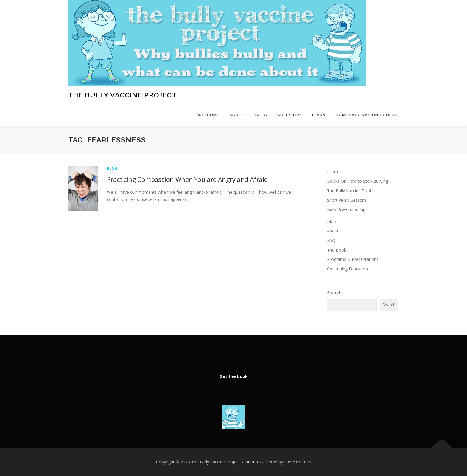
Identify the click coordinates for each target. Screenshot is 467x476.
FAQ (331, 240)
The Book (337, 250)
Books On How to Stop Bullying (358, 181)
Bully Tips (290, 115)
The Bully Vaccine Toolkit (351, 191)
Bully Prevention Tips (347, 209)
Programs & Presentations (353, 259)
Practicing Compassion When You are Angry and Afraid (187, 179)
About (237, 115)
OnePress (254, 462)
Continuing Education (347, 269)
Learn (319, 115)
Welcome (208, 115)
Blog (261, 115)
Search (334, 293)
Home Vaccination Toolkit (367, 115)
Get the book (234, 376)
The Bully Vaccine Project (122, 95)
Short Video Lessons (347, 200)
